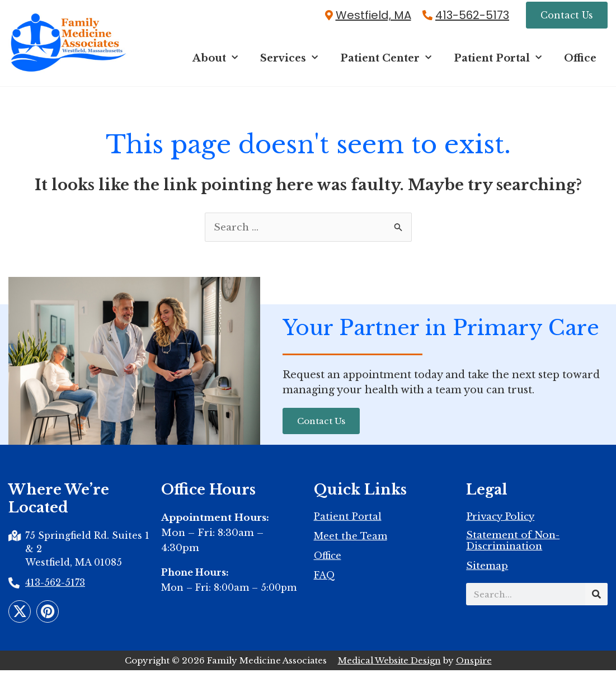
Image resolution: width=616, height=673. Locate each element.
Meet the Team (351, 539)
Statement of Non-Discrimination (513, 544)
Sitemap (487, 570)
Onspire (474, 663)
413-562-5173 (472, 15)
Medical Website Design (389, 663)
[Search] (596, 597)
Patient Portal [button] (498, 60)
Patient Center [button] (386, 60)
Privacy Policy (500, 520)
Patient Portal (348, 520)
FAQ (325, 578)
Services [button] (289, 60)
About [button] (215, 60)
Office (580, 59)
